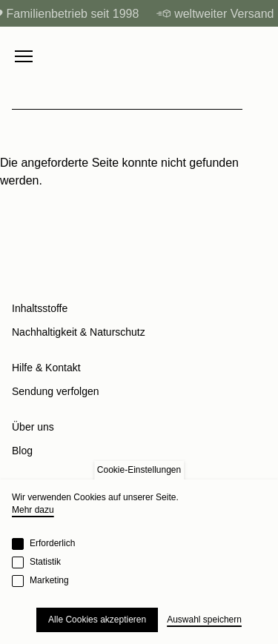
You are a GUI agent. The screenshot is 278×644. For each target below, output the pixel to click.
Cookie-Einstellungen (139, 470)
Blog (22, 451)
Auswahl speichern (204, 620)
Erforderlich (52, 543)
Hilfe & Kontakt (46, 368)
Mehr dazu (33, 510)
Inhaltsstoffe (40, 308)
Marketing (49, 580)
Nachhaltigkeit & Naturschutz (79, 332)
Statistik (45, 562)
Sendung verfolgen (56, 391)
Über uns (33, 427)
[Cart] (259, 56)
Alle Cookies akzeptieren (97, 620)
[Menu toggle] (24, 56)
